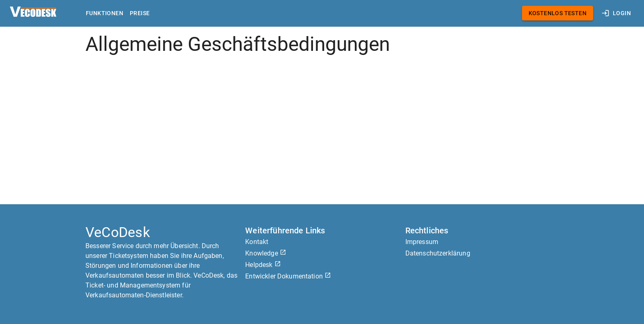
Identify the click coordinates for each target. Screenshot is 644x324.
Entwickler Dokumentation (288, 276)
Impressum (422, 242)
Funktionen (105, 13)
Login (617, 13)
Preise (140, 13)
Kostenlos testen (558, 13)
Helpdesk (263, 265)
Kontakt (257, 242)
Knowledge (266, 253)
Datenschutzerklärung (438, 253)
